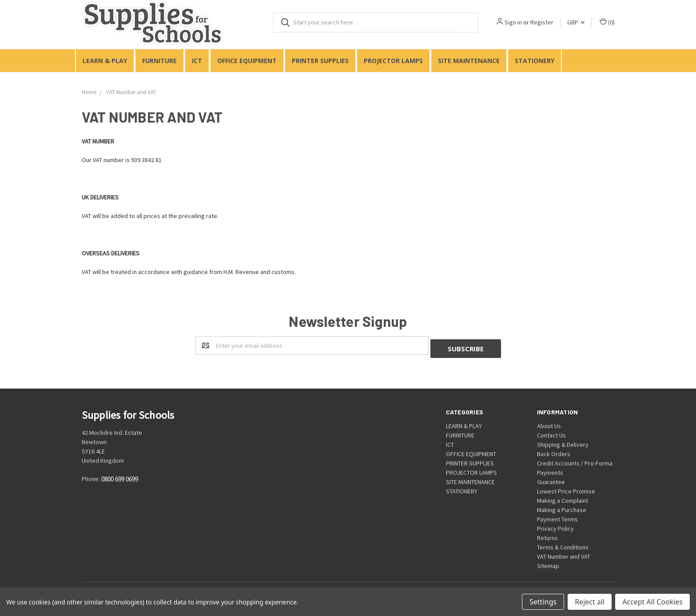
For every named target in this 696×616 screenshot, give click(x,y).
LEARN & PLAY (105, 61)
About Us (549, 423)
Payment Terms (557, 516)
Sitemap (548, 563)
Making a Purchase (562, 507)
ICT (197, 61)
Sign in (513, 22)
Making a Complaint (563, 497)
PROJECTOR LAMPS (393, 61)
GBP (576, 22)
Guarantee (551, 479)
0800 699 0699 (120, 476)
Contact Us (551, 432)
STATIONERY (535, 61)
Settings (543, 602)
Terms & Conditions (563, 544)
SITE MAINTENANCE (469, 61)
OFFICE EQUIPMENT (247, 61)
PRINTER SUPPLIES (320, 61)
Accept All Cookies (652, 602)
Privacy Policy (555, 525)
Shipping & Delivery (563, 441)
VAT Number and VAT (564, 553)
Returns (547, 535)
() (607, 22)
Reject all (590, 602)
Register (542, 22)
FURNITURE (159, 61)
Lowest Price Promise (566, 488)
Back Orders (554, 451)
